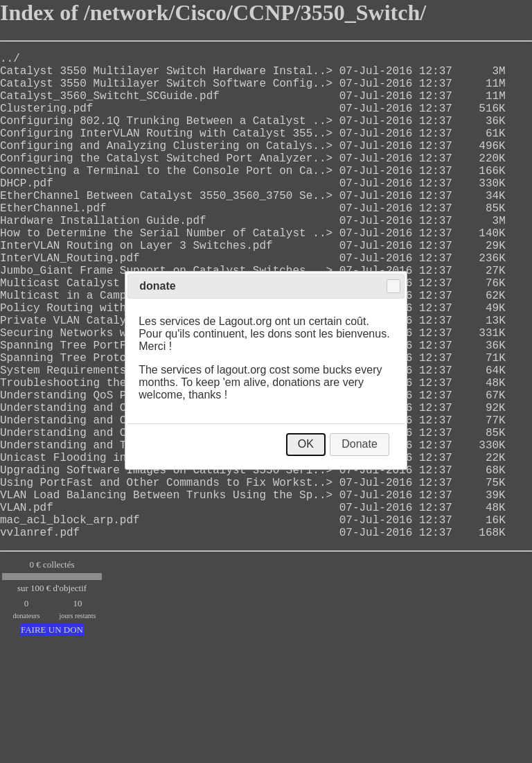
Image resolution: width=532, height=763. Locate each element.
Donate (360, 444)
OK (306, 444)
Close (393, 286)
